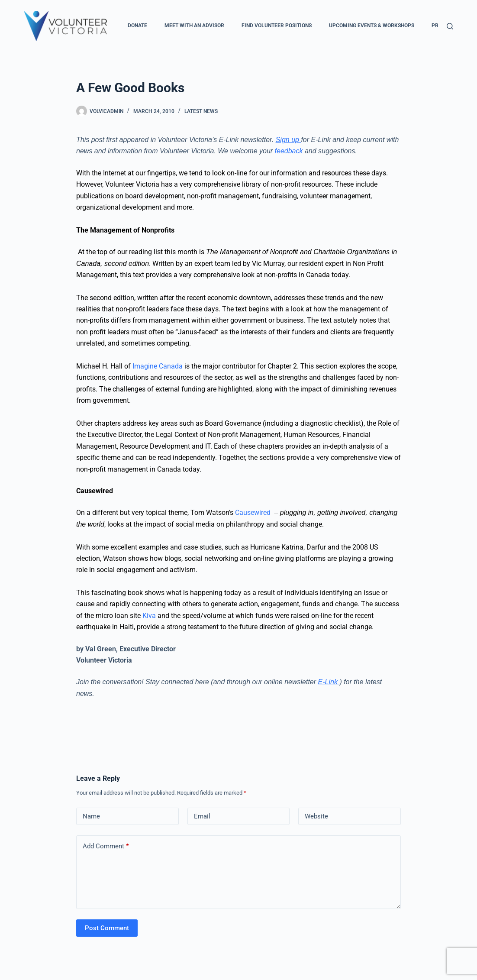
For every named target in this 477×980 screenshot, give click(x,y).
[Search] (450, 26)
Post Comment (107, 928)
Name (91, 816)
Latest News (201, 111)
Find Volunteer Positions (277, 26)
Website (316, 816)
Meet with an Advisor (194, 26)
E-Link (329, 682)
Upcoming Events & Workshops (372, 26)
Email (202, 816)
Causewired (254, 513)
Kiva (149, 616)
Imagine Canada (158, 366)
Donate (137, 26)
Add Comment (106, 846)
